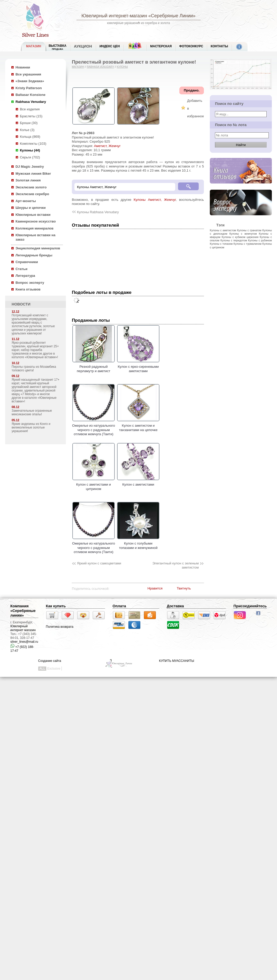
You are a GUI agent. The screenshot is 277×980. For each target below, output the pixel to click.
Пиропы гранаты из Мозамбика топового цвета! (34, 369)
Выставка (57, 47)
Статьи (21, 269)
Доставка (175, 606)
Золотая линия (28, 180)
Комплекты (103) (33, 144)
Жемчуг (115, 146)
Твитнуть (184, 588)
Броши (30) (29, 123)
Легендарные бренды (34, 255)
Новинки (23, 67)
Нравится (155, 588)
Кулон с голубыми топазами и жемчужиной (138, 543)
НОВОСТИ (21, 304)
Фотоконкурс (191, 46)
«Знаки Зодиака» (30, 81)
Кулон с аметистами (138, 483)
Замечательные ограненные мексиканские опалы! (32, 412)
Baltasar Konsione (30, 95)
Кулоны (122, 67)
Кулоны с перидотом (234, 240)
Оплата (119, 606)
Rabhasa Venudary (31, 102)
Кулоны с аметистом (223, 230)
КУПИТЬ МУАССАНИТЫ (177, 661)
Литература (25, 276)
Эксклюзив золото (31, 187)
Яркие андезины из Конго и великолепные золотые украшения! (31, 427)
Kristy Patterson (29, 88)
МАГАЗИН (34, 46)
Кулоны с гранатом (249, 230)
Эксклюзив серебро (32, 194)
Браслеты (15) (31, 116)
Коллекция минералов (34, 228)
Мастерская (161, 46)
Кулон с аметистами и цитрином (94, 485)
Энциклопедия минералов (38, 248)
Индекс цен (110, 46)
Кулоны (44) (30, 150)
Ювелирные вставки (33, 215)
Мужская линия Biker (33, 174)
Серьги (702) (30, 157)
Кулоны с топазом (221, 244)
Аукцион (83, 46)
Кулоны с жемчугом (243, 234)
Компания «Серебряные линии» (23, 611)
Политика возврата (60, 627)
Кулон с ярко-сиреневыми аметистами (138, 367)
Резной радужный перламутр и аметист (94, 367)
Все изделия (30, 109)
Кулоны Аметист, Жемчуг (155, 200)
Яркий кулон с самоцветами (99, 563)
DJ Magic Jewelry (30, 167)
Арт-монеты (26, 201)
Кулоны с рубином (260, 240)
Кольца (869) (30, 137)
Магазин (78, 67)
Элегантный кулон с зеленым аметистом (176, 565)
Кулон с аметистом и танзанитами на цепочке (138, 426)
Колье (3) (27, 130)
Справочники (27, 262)
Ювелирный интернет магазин (23, 628)
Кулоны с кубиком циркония (240, 237)
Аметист (100, 146)
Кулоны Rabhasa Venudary (98, 212)
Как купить (56, 606)
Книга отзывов (28, 289)
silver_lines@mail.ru (24, 642)
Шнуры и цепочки (31, 208)
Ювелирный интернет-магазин (114, 16)
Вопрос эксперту (30, 283)
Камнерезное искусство (36, 221)
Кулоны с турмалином (248, 244)
